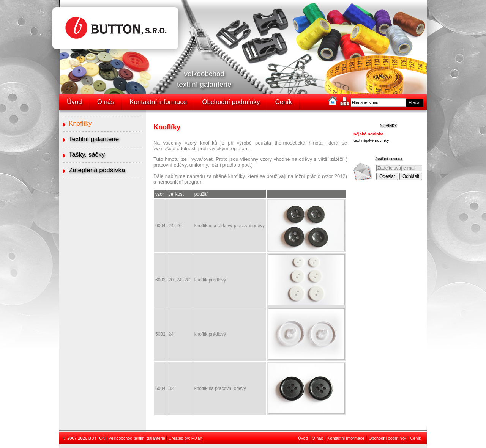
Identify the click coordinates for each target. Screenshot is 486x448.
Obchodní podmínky (231, 102)
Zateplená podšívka (97, 170)
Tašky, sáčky (87, 155)
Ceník (283, 102)
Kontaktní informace (158, 102)
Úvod (74, 102)
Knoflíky (80, 123)
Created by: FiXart (185, 438)
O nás (106, 102)
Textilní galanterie (94, 139)
